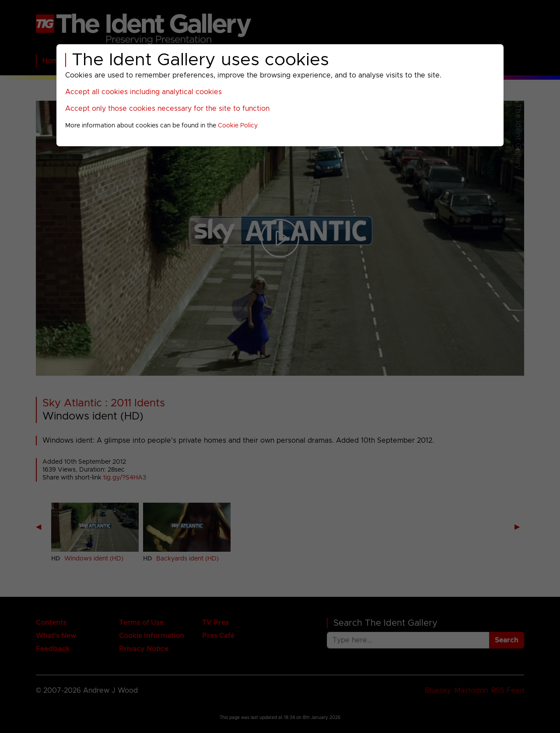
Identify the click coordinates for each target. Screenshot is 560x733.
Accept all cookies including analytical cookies (143, 92)
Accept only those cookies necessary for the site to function (167, 109)
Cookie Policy (238, 126)
